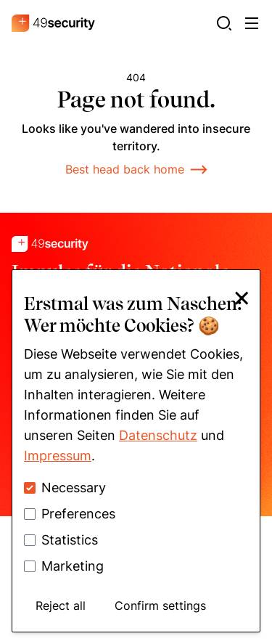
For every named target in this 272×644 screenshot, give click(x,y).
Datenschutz (158, 435)
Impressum (58, 456)
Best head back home (136, 169)
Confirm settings (160, 606)
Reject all (61, 606)
